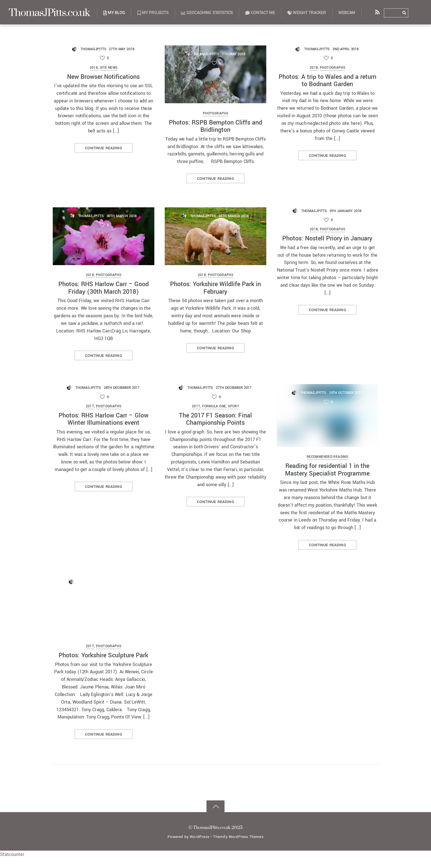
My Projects (161, 13)
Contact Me (268, 13)
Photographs (215, 114)
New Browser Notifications (103, 77)
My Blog (122, 13)
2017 (90, 407)
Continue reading (103, 149)
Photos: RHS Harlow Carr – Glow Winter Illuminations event (104, 420)
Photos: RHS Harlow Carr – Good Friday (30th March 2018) (104, 289)
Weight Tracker (315, 13)
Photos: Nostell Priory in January (327, 239)
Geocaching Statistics (215, 13)
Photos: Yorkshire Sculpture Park (103, 701)
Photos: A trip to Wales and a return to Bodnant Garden (327, 81)
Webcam (355, 13)
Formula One (214, 407)
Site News (109, 68)
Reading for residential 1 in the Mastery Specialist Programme (327, 471)
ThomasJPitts (93, 49)
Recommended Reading (327, 458)
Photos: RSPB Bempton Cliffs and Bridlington (215, 126)
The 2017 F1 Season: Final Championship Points (215, 420)
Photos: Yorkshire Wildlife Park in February (215, 289)
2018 (94, 68)
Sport (233, 407)
